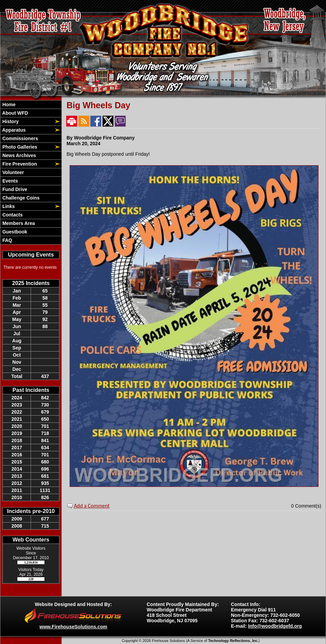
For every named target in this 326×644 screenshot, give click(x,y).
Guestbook (14, 232)
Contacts (12, 215)
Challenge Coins (20, 198)
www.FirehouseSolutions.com (73, 627)
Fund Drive (14, 189)
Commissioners (20, 138)
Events (10, 181)
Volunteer (12, 172)
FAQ (7, 240)
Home (8, 105)
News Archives (19, 155)
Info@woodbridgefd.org (275, 626)
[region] (31, 172)
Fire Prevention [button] (19, 164)
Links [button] (8, 206)
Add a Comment (92, 506)
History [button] (10, 121)
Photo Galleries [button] (19, 147)
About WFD (15, 113)
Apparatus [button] (13, 130)
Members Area (18, 223)
